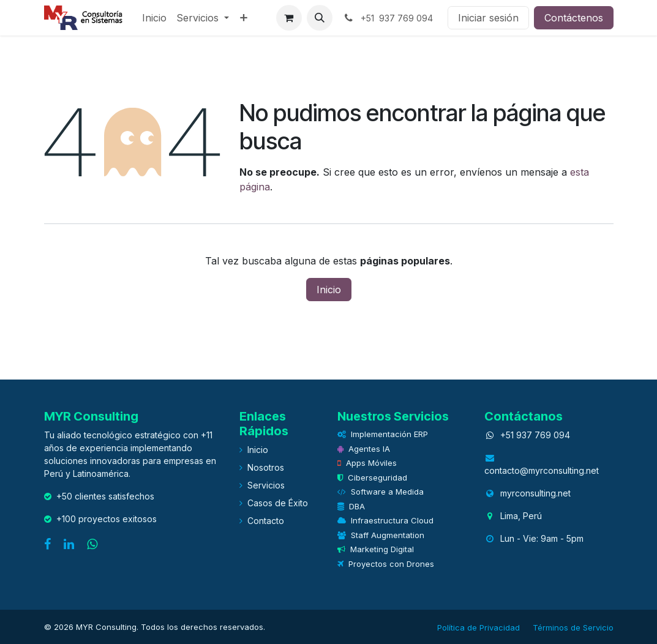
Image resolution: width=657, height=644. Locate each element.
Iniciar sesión (488, 18)
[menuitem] (154, 18)
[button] (320, 18)
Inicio (329, 290)
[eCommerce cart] (289, 18)
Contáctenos (574, 18)
